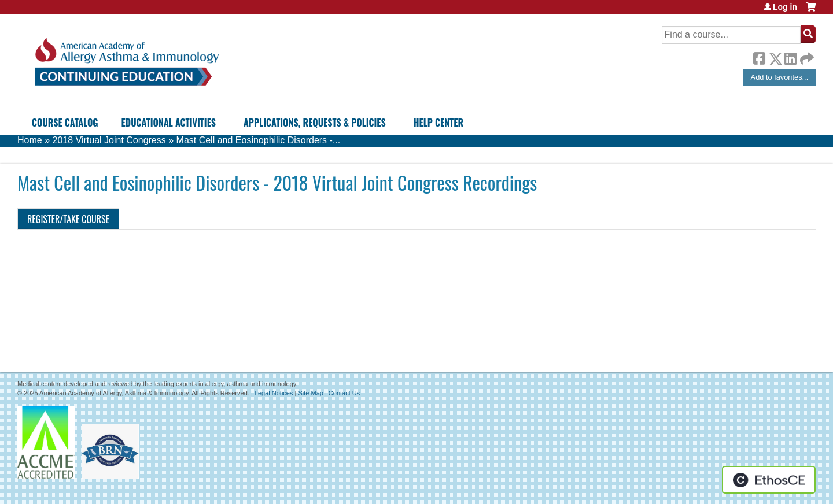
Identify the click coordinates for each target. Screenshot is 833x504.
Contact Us (344, 393)
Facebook (759, 57)
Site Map (310, 393)
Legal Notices (274, 393)
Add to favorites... (780, 77)
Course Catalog (65, 123)
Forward (806, 56)
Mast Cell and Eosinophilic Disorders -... (259, 140)
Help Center (438, 123)
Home (30, 140)
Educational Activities (169, 123)
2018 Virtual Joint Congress (109, 140)
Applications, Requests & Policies (315, 123)
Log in (785, 7)
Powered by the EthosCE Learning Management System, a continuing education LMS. (769, 480)
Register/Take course (68, 219)
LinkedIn (790, 57)
